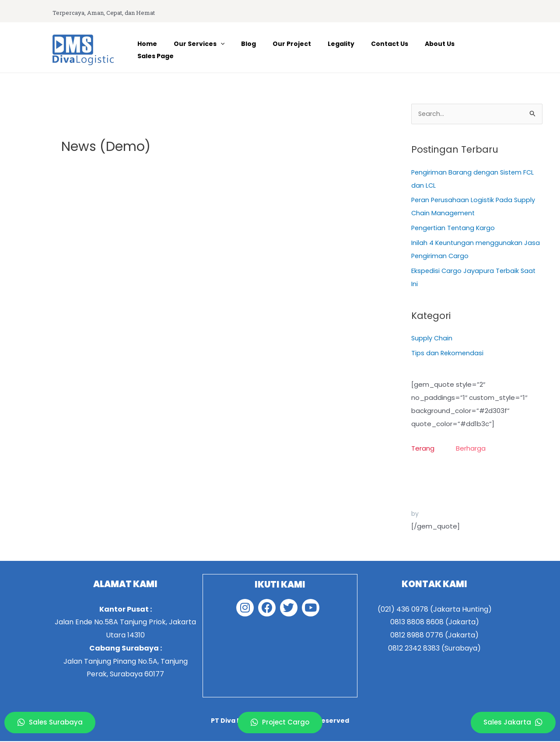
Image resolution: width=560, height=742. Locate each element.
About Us (438, 50)
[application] (241, 50)
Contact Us (392, 50)
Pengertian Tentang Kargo (455, 229)
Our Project (303, 50)
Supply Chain (432, 339)
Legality (348, 50)
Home (172, 50)
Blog (264, 50)
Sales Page (483, 50)
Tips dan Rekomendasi (448, 354)
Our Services (219, 50)
